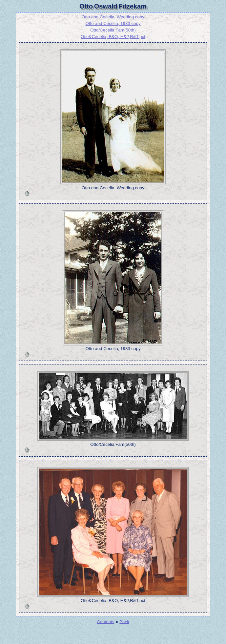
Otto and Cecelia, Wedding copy (113, 17)
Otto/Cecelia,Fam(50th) (113, 30)
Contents (105, 622)
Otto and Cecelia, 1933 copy (113, 23)
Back (124, 622)
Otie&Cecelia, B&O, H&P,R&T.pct (113, 37)
